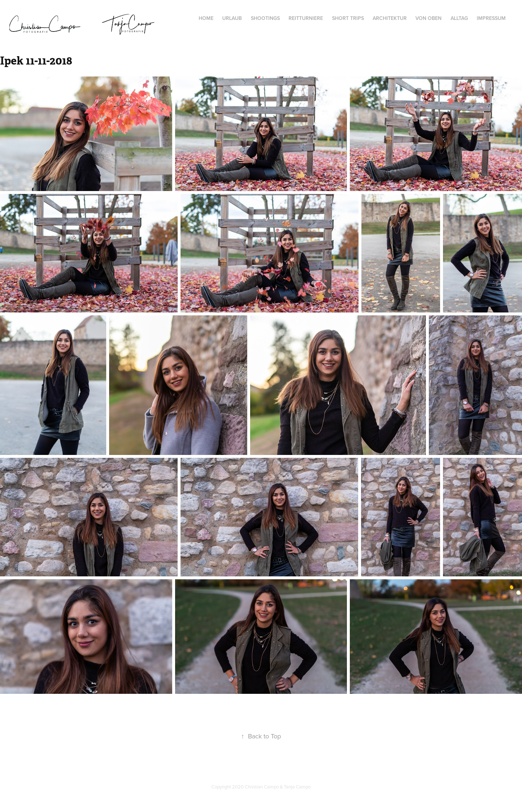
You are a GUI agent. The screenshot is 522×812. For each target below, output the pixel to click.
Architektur (390, 18)
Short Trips (348, 18)
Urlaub (232, 18)
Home (206, 18)
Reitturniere (306, 18)
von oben (428, 18)
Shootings (265, 18)
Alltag (459, 18)
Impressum (491, 18)
